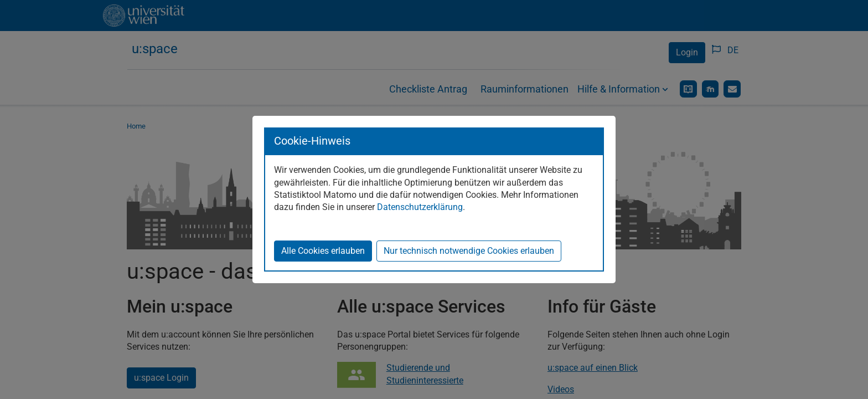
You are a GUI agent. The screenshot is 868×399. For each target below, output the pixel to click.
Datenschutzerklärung (420, 207)
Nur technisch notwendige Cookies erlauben (469, 251)
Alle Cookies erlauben (323, 251)
